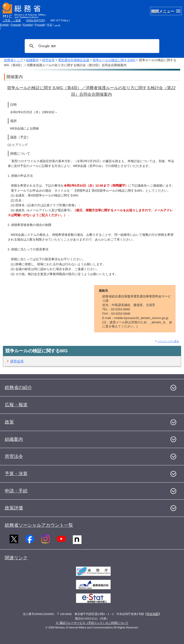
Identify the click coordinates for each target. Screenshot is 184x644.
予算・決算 (16, 474)
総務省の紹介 (18, 387)
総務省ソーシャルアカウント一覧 (39, 525)
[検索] (91, 46)
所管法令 (14, 456)
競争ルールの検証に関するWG (114, 60)
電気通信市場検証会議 (74, 60)
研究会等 (48, 60)
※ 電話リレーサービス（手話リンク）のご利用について (92, 623)
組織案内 (32, 60)
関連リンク (16, 558)
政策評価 (14, 508)
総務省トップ (13, 60)
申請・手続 (16, 491)
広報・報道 (16, 405)
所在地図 (153, 614)
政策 (9, 422)
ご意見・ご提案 (12, 20)
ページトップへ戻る (168, 341)
